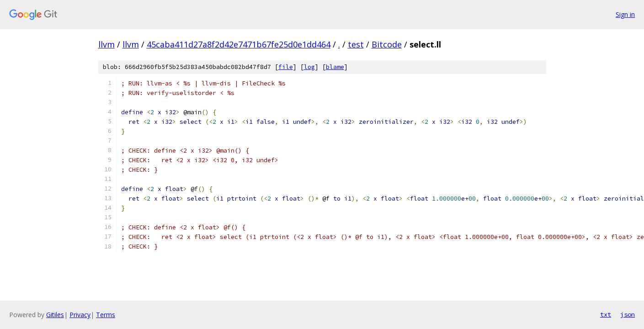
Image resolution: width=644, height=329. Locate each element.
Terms (106, 315)
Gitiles (55, 315)
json (628, 314)
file (286, 67)
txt (606, 314)
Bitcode (387, 44)
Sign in (625, 14)
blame (335, 67)
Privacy (80, 315)
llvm (106, 44)
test (356, 44)
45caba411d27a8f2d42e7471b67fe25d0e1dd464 (239, 44)
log (309, 67)
